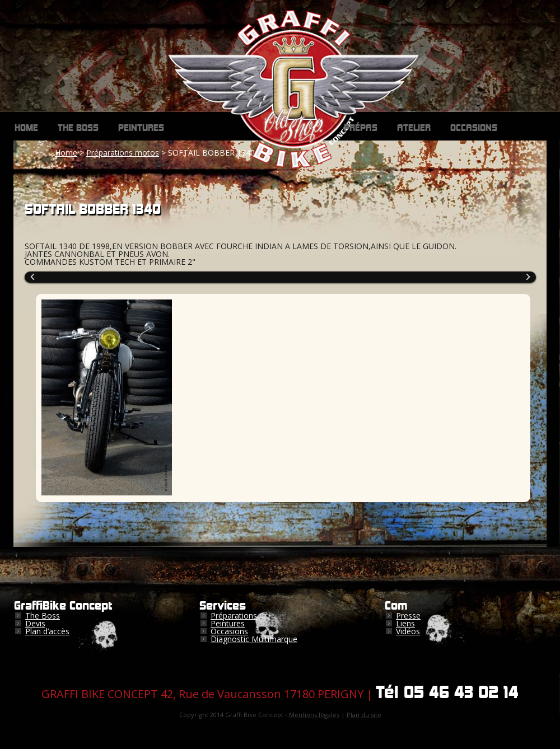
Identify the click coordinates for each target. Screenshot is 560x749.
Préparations (234, 615)
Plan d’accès (47, 631)
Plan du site (364, 715)
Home (26, 128)
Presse (408, 615)
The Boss (78, 128)
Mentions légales (314, 715)
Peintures (141, 128)
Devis (35, 623)
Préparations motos (123, 153)
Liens (405, 623)
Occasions (474, 128)
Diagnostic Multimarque (254, 639)
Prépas (361, 128)
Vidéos (408, 631)
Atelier (414, 128)
